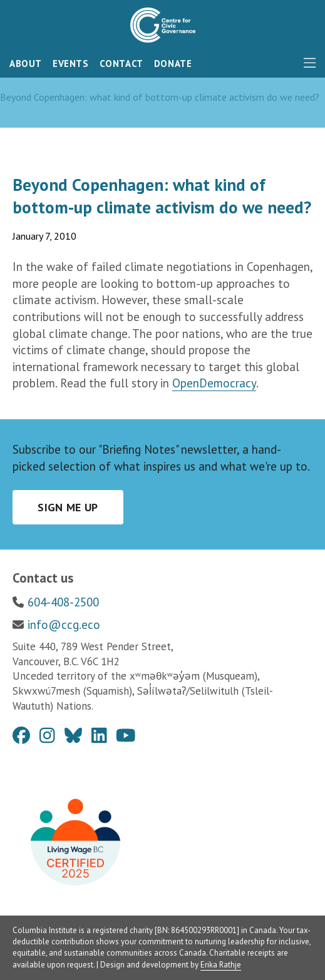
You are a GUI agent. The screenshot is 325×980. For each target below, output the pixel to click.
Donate (173, 64)
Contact (121, 64)
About (26, 64)
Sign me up (68, 507)
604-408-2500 (63, 602)
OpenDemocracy (214, 383)
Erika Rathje (221, 965)
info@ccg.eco (64, 625)
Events (71, 64)
